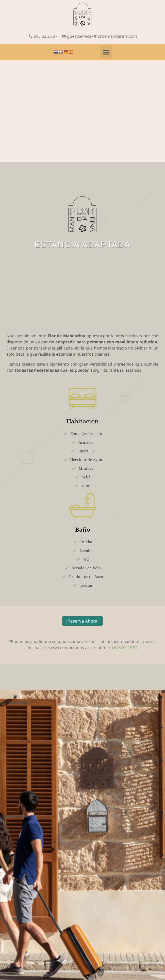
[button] (106, 52)
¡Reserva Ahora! (82, 621)
